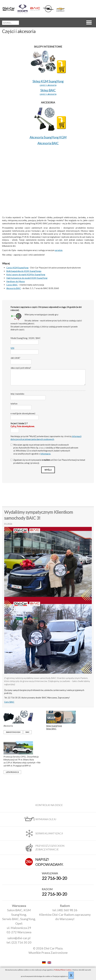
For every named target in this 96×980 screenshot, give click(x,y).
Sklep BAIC (51, 729)
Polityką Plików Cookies (63, 970)
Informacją (45, 454)
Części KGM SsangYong (17, 268)
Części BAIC (12, 285)
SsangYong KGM (13, 732)
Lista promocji (12, 772)
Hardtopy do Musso (16, 281)
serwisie (59, 250)
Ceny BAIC (9, 702)
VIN (12, 348)
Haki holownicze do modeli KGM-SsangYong (27, 278)
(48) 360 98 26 (67, 910)
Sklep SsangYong (54, 726)
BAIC (27, 732)
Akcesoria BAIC (14, 288)
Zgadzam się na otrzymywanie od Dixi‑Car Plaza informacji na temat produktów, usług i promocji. (48, 461)
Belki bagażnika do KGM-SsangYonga (24, 271)
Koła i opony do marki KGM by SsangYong (26, 274)
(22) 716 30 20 (21, 942)
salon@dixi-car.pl (19, 938)
